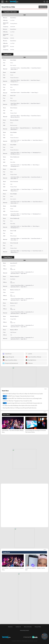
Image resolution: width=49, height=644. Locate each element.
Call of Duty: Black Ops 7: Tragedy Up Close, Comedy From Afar (17, 401)
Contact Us (18, 627)
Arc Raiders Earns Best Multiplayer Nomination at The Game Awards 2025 (20, 405)
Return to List (43, 7)
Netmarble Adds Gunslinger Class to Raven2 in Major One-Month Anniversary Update (23, 394)
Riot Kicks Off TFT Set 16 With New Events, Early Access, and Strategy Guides (22, 398)
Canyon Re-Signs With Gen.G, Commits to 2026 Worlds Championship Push (22, 403)
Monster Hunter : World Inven (9, 2)
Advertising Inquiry (24, 630)
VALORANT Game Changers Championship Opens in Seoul (18, 396)
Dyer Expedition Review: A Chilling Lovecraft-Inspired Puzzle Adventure (20, 408)
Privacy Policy (38, 627)
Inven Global (14, 2)
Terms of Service (28, 627)
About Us (10, 627)
